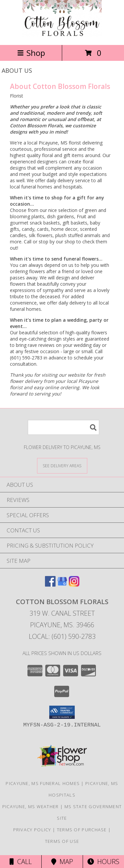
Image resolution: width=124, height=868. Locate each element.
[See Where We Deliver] (62, 465)
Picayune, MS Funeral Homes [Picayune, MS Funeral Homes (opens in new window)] (43, 783)
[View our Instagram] (74, 584)
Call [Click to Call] (21, 862)
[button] (62, 712)
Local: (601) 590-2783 (62, 636)
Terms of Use (62, 841)
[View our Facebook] (50, 584)
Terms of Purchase (82, 830)
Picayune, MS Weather (31, 806)
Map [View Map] (62, 862)
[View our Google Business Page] (62, 584)
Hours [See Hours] (103, 862)
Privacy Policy (32, 830)
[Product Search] (63, 427)
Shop (31, 53)
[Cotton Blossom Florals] (62, 35)
